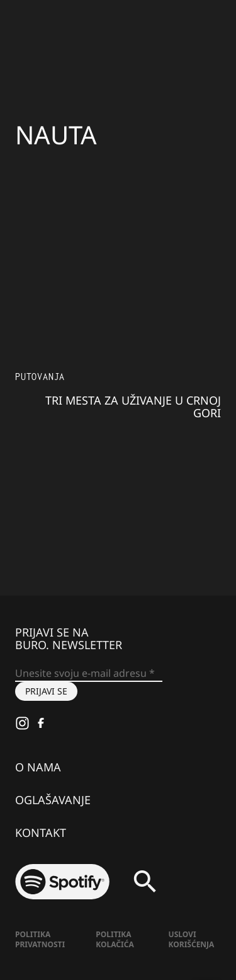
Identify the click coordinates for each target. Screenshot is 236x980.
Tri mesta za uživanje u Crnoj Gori (133, 406)
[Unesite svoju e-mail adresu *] (89, 674)
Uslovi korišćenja (192, 939)
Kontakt (41, 833)
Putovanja (40, 377)
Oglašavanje (53, 800)
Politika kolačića (115, 939)
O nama (38, 767)
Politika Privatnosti (40, 939)
